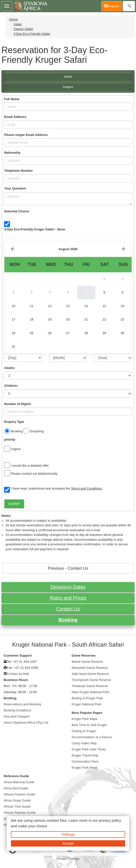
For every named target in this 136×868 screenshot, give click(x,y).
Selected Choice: (17, 211)
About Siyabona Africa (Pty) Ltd (26, 722)
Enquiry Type (14, 422)
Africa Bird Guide (16, 788)
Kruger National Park (87, 704)
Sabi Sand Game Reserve (90, 674)
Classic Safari (23, 29)
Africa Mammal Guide (19, 782)
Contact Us (68, 609)
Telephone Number (18, 171)
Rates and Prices (68, 598)
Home (13, 19)
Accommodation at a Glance (92, 737)
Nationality (12, 153)
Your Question (15, 188)
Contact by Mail (18, 674)
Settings (68, 834)
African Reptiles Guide (20, 813)
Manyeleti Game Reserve (90, 668)
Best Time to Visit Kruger (89, 725)
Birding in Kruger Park (87, 698)
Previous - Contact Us (68, 568)
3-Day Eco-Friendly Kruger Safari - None (35, 229)
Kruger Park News (85, 768)
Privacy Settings (68, 859)
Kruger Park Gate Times (89, 749)
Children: (11, 386)
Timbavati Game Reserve (90, 686)
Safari (18, 24)
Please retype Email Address (26, 135)
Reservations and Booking (22, 704)
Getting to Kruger (84, 731)
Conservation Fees (85, 761)
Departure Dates (68, 587)
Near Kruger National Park (91, 692)
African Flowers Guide (19, 794)
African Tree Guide (17, 807)
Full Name (12, 99)
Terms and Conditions (87, 488)
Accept (68, 843)
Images (68, 87)
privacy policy (110, 820)
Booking (68, 620)
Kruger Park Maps (85, 719)
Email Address (15, 117)
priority (10, 439)
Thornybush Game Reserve (91, 680)
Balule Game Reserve (87, 662)
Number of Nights (18, 404)
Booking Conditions (17, 710)
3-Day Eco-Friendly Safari (32, 34)
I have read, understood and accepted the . (53, 489)
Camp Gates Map (84, 743)
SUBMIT (14, 504)
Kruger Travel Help (85, 755)
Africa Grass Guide (17, 800)
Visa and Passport (17, 716)
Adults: (10, 368)
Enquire (113, 6)
